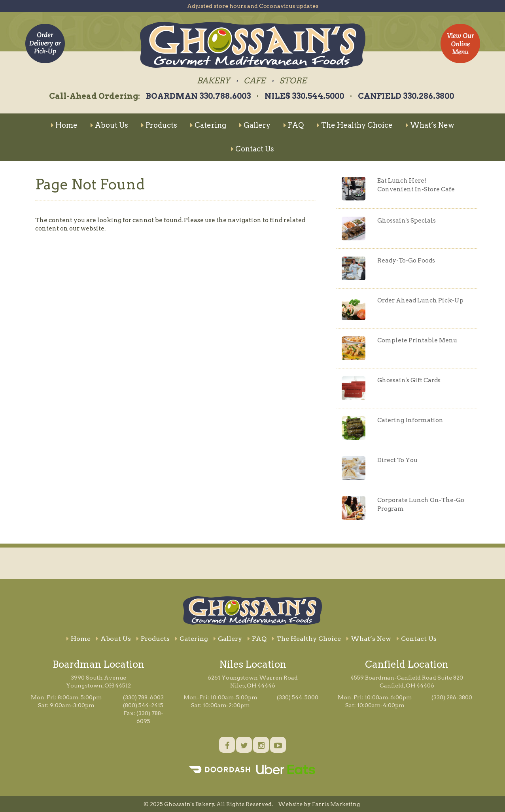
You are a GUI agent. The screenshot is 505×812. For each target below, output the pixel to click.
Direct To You (397, 460)
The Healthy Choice (355, 125)
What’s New (430, 125)
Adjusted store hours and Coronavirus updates (253, 6)
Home (64, 125)
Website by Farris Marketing (319, 804)
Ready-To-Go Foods (406, 261)
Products (159, 125)
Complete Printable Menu (417, 340)
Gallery (255, 125)
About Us (109, 125)
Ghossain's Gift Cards (409, 380)
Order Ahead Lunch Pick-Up (420, 300)
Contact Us (252, 149)
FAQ (294, 125)
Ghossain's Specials (407, 221)
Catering (208, 125)
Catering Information (410, 420)
